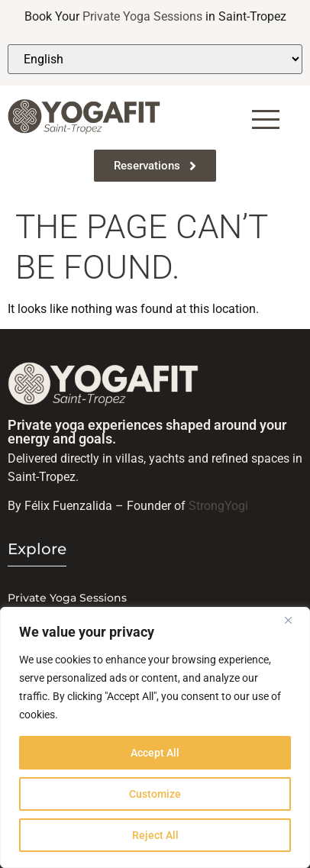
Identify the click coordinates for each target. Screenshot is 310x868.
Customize (155, 794)
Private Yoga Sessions (142, 16)
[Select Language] (155, 59)
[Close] (294, 620)
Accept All (155, 753)
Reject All (155, 835)
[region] (155, 737)
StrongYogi (218, 506)
